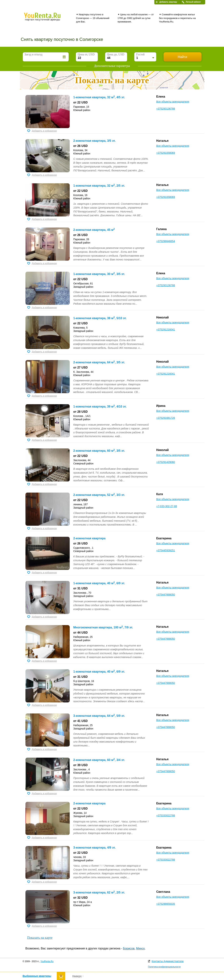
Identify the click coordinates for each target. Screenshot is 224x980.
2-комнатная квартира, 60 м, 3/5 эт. (99, 451)
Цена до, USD (116, 54)
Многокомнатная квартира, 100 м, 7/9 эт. (103, 627)
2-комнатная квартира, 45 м (94, 230)
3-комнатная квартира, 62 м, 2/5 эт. (99, 892)
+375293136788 (166, 109)
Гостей (140, 54)
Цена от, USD (86, 54)
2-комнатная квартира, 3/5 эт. (95, 141)
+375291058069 (166, 153)
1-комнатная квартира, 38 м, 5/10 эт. (100, 318)
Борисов (129, 948)
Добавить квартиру (168, 2)
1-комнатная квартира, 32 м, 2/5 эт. (99, 186)
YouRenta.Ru (47, 961)
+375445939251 (166, 550)
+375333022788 (166, 815)
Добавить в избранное (44, 131)
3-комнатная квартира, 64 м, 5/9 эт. (99, 716)
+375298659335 (166, 904)
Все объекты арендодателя (173, 102)
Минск (140, 948)
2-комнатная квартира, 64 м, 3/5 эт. (99, 362)
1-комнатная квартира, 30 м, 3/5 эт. (99, 274)
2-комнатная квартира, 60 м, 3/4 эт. (99, 760)
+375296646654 (166, 241)
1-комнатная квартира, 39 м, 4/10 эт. (100, 407)
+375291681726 (166, 418)
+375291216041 (166, 329)
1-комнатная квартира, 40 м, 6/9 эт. (99, 583)
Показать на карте (40, 938)
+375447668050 (166, 595)
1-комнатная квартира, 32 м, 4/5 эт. (99, 97)
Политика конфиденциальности (164, 967)
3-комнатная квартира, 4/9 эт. (95, 848)
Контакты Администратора (168, 961)
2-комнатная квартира (90, 538)
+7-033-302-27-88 (167, 506)
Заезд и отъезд (34, 54)
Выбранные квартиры (37, 976)
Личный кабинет (193, 2)
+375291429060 (166, 462)
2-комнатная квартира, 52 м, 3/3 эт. (99, 495)
